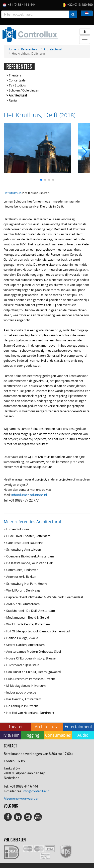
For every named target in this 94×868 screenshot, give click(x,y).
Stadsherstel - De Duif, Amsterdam (31, 611)
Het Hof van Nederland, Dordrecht (30, 713)
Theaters (15, 75)
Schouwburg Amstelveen (24, 549)
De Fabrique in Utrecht (22, 706)
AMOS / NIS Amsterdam (23, 604)
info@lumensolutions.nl (29, 495)
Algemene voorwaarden (22, 798)
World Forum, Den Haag (23, 590)
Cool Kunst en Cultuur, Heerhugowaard (33, 672)
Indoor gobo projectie (21, 692)
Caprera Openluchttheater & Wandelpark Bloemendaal (45, 597)
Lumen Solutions (18, 529)
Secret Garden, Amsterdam (25, 645)
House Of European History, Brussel (31, 658)
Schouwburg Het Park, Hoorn (26, 584)
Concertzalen (18, 80)
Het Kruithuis (13, 193)
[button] (87, 13)
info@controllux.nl (36, 791)
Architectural (53, 49)
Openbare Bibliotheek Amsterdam (30, 556)
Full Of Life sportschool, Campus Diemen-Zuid (38, 631)
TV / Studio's (17, 85)
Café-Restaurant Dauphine (25, 543)
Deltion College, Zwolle (22, 638)
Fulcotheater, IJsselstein (23, 665)
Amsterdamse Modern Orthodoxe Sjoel (34, 651)
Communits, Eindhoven (22, 570)
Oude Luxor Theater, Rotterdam (28, 536)
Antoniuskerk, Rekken (21, 576)
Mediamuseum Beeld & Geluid (28, 617)
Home (12, 49)
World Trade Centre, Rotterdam (28, 624)
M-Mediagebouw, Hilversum (26, 686)
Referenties (29, 49)
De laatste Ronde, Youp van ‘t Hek (29, 563)
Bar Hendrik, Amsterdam (24, 699)
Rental (13, 100)
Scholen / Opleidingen (24, 90)
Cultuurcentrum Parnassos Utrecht (31, 679)
